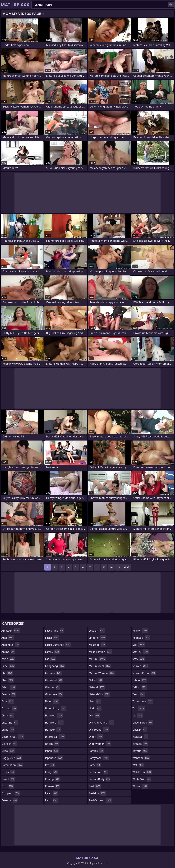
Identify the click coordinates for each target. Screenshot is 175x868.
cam (8, 701)
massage (97, 645)
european (11, 793)
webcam (141, 758)
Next (127, 567)
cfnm (8, 715)
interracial (55, 737)
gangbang (55, 666)
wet (138, 765)
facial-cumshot (58, 645)
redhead (141, 638)
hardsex (53, 730)
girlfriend (54, 680)
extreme (9, 800)
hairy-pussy (56, 708)
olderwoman (100, 744)
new (95, 701)
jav (50, 765)
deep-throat (13, 737)
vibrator (140, 737)
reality (140, 631)
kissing (53, 779)
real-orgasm (100, 800)
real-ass (97, 793)
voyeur (140, 751)
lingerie (97, 638)
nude (95, 708)
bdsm (9, 687)
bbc (7, 673)
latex (51, 793)
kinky (51, 772)
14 (111, 567)
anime (8, 652)
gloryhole (54, 694)
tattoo (140, 687)
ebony (8, 772)
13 (104, 567)
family (53, 652)
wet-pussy (142, 772)
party (95, 765)
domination (12, 765)
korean (53, 786)
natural (97, 687)
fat (51, 659)
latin (52, 800)
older (96, 737)
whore (140, 786)
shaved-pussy (144, 673)
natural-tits (99, 694)
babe (8, 666)
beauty (9, 694)
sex (139, 645)
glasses (53, 687)
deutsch (9, 744)
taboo (140, 680)
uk (138, 715)
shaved (140, 666)
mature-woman (102, 673)
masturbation (101, 652)
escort (8, 779)
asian (8, 659)
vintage (140, 744)
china (8, 730)
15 (118, 567)
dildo (8, 751)
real (95, 786)
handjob (54, 715)
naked (96, 680)
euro (8, 786)
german (54, 673)
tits (139, 708)
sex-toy (141, 652)
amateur (11, 631)
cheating (10, 723)
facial (52, 638)
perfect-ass (99, 772)
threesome (143, 701)
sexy (139, 659)
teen (139, 694)
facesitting (55, 631)
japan (52, 751)
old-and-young (102, 723)
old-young (99, 730)
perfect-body (100, 779)
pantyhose (99, 758)
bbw (8, 680)
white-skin (142, 779)
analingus (10, 645)
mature (97, 659)
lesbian (97, 631)
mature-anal (100, 666)
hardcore (54, 723)
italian (52, 744)
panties (96, 751)
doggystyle (12, 758)
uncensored (143, 723)
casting (9, 708)
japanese (54, 758)
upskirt (140, 730)
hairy (52, 701)
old (94, 715)
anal (8, 638)
